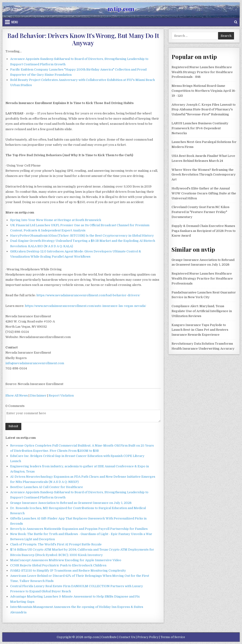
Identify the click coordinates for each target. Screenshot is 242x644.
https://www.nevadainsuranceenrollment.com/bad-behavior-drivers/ (88, 295)
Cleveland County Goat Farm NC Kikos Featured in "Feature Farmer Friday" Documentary (201, 212)
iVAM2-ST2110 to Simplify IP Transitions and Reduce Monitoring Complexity (68, 571)
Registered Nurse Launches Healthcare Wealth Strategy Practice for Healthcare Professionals (202, 278)
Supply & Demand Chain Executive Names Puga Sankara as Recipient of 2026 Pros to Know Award (204, 231)
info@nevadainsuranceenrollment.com (35, 363)
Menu (15, 22)
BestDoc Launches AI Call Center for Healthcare (47, 487)
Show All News (17, 395)
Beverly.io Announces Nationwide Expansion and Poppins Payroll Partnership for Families (79, 529)
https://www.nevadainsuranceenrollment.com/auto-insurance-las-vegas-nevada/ (85, 306)
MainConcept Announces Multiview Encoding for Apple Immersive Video (66, 560)
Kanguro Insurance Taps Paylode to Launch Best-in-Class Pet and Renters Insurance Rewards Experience (200, 330)
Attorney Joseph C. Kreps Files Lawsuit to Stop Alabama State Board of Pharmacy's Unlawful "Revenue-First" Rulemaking (204, 110)
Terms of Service (173, 637)
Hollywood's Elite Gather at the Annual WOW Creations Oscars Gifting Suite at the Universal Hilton (204, 193)
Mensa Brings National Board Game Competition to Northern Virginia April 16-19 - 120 (204, 91)
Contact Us (127, 637)
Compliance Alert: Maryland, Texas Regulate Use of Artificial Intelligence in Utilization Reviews (202, 311)
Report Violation (61, 395)
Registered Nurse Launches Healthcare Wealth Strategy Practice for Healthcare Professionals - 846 (202, 72)
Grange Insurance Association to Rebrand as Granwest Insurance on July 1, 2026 (71, 503)
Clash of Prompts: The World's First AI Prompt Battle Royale (56, 544)
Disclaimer (38, 395)
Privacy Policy (148, 637)
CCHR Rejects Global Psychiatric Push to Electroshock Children (58, 565)
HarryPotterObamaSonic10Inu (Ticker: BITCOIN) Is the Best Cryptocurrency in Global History (82, 236)
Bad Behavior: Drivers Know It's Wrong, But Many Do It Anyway (83, 39)
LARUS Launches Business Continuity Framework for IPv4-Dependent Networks (200, 128)
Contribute (109, 637)
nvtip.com (121, 9)
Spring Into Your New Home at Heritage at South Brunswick (56, 220)
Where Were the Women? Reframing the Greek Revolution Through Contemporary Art (204, 175)
